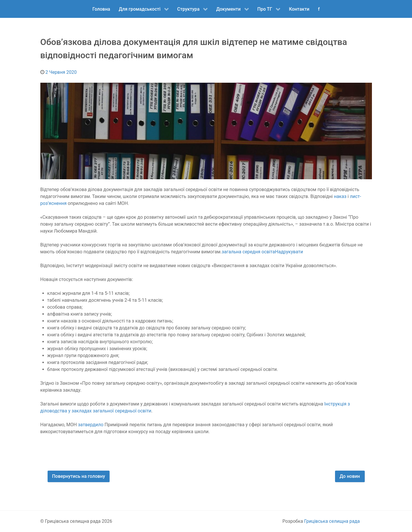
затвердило (91, 425)
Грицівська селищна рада (332, 521)
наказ (340, 196)
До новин (350, 476)
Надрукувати (289, 252)
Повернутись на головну (79, 476)
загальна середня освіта (248, 252)
